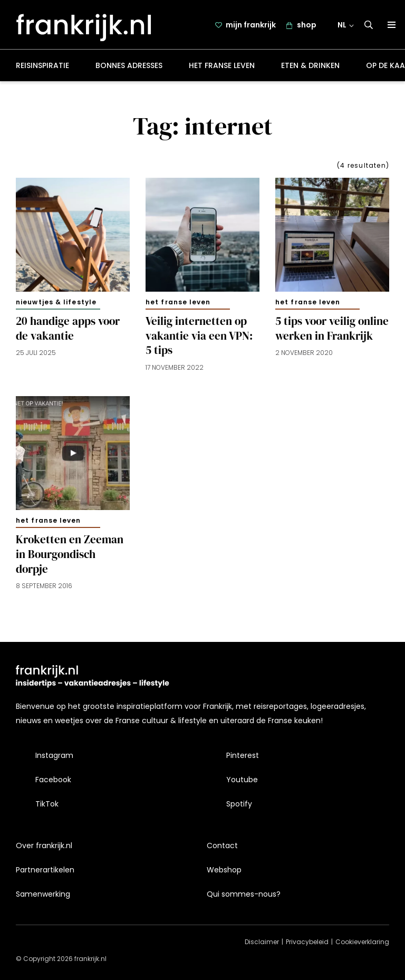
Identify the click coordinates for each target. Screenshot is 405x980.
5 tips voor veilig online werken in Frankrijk (332, 329)
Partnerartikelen (45, 870)
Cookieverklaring (362, 942)
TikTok (47, 804)
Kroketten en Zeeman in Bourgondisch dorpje (70, 554)
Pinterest (243, 755)
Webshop (224, 870)
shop (307, 25)
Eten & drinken (310, 65)
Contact (222, 846)
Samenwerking (43, 894)
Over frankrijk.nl (44, 846)
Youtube (242, 780)
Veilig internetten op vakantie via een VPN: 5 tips (199, 336)
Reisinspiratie (42, 65)
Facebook (53, 780)
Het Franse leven (222, 65)
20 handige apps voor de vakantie (68, 329)
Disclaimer (262, 942)
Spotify (239, 804)
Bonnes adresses (129, 65)
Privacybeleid (307, 942)
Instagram (54, 755)
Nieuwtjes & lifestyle (56, 302)
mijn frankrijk (251, 25)
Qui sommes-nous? (244, 894)
